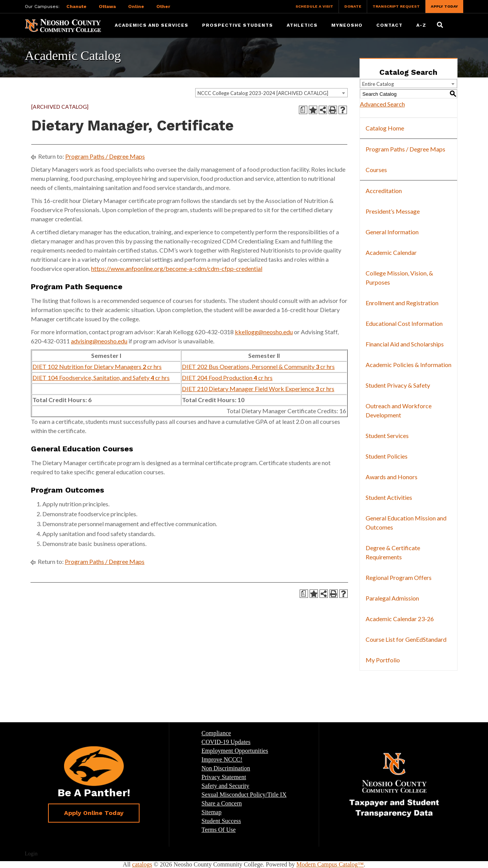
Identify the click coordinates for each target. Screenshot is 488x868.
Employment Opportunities (235, 751)
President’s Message (393, 211)
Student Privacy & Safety (398, 385)
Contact (389, 25)
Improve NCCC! (222, 759)
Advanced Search (382, 104)
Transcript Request (396, 6)
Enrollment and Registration (402, 303)
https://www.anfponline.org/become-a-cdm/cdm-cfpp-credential (177, 268)
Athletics (302, 25)
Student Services (387, 436)
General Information (392, 232)
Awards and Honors (392, 477)
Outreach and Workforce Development (399, 410)
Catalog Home (385, 128)
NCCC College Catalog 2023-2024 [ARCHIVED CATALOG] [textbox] (263, 93)
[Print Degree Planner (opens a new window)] (303, 110)
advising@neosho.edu (99, 341)
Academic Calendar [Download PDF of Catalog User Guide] (391, 252)
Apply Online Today (94, 813)
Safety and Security (226, 786)
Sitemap (212, 812)
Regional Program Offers (399, 577)
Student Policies (387, 456)
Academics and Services (152, 25)
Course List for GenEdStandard (406, 639)
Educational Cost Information (404, 323)
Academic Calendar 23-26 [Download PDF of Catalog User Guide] (400, 619)
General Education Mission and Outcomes (406, 523)
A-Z (421, 25)
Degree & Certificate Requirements (393, 552)
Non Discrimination (226, 768)
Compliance (216, 733)
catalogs (142, 864)
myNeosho (347, 25)
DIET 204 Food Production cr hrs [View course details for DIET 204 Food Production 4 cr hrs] (227, 378)
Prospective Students (238, 25)
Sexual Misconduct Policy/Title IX (244, 795)
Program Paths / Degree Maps (105, 156)
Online (136, 6)
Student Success (222, 821)
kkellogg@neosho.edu (264, 332)
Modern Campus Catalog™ (330, 864)
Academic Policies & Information (409, 365)
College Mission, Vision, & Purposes (399, 278)
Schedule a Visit (314, 6)
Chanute (76, 6)
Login (31, 854)
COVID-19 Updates (226, 742)
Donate (353, 6)
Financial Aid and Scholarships (405, 344)
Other (163, 6)
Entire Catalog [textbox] (378, 84)
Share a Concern (222, 803)
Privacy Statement (224, 777)
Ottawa (107, 6)
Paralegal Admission (392, 598)
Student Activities (389, 497)
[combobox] (271, 93)
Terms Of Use (219, 830)
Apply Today (444, 6)
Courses (376, 170)
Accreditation (384, 191)
